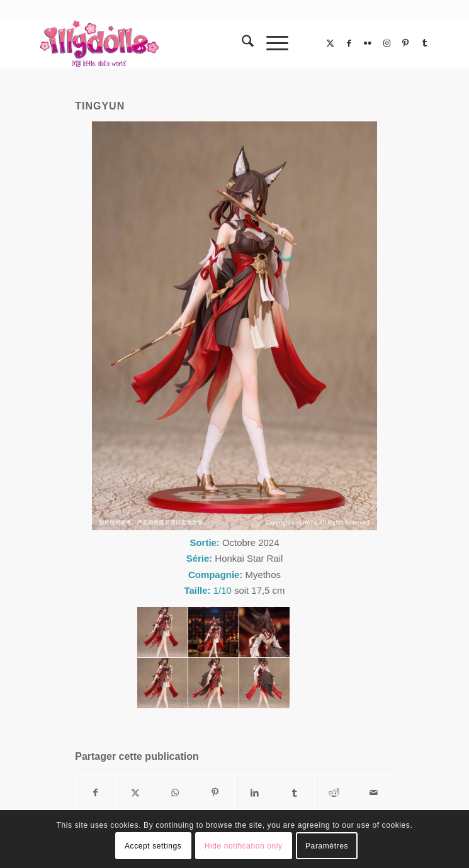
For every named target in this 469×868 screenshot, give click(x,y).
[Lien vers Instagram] (387, 43)
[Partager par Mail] (374, 793)
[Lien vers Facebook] (349, 43)
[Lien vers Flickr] (368, 43)
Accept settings (153, 846)
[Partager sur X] (135, 793)
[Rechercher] (241, 43)
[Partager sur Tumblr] (295, 793)
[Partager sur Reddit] (334, 793)
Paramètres (327, 846)
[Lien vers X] (330, 43)
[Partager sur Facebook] (95, 793)
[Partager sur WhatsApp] (175, 793)
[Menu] (271, 43)
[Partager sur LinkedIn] (254, 793)
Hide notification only (244, 846)
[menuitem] (241, 43)
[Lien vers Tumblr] (424, 43)
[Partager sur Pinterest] (215, 793)
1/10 (223, 590)
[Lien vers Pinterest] (405, 43)
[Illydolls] (195, 43)
